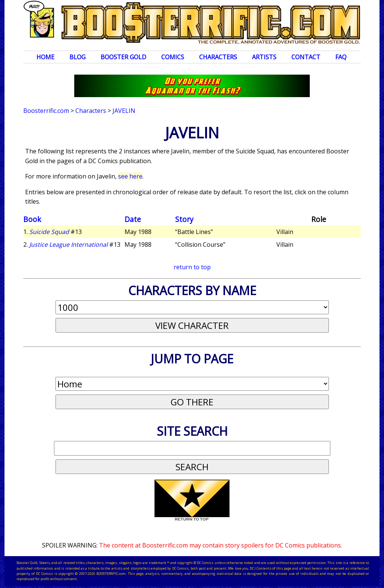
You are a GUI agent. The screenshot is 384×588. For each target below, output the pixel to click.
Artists (264, 57)
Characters (218, 57)
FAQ (341, 57)
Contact (306, 57)
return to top (192, 267)
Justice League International (68, 244)
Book (32, 219)
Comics (173, 57)
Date (133, 219)
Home (45, 57)
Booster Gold (123, 57)
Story (184, 219)
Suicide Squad (49, 232)
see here (130, 176)
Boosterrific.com (46, 111)
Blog (77, 57)
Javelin (124, 111)
